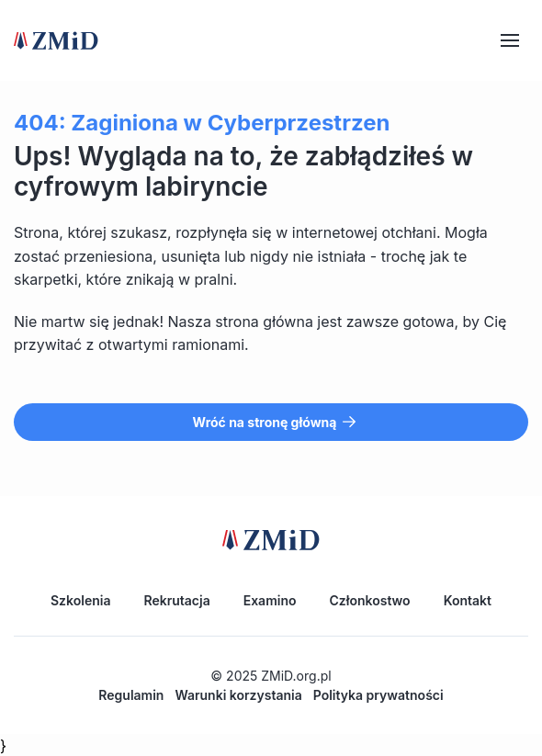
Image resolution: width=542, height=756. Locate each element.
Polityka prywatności (378, 695)
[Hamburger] (510, 40)
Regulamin (131, 695)
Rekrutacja (176, 600)
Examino (270, 600)
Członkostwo (370, 600)
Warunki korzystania (238, 695)
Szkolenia (80, 600)
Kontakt (468, 600)
